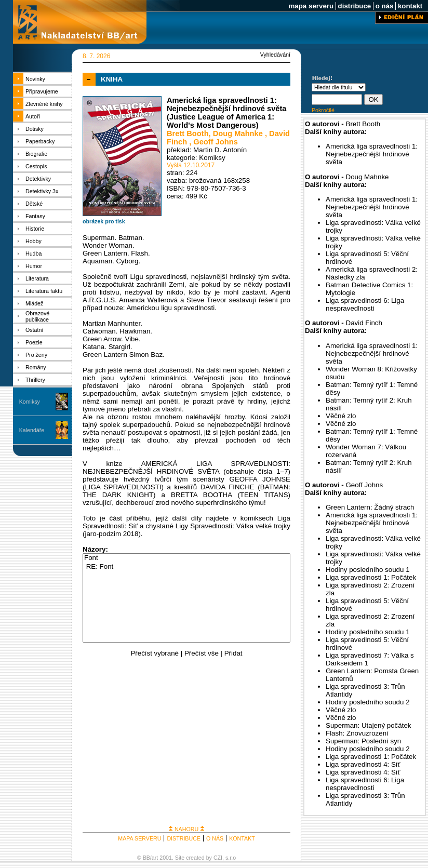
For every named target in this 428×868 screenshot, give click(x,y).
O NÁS (215, 838)
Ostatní (34, 330)
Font (186, 558)
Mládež (34, 303)
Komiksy (30, 402)
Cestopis (36, 166)
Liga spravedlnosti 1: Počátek (371, 577)
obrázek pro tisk (104, 221)
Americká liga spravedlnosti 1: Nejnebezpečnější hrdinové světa (372, 154)
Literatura (37, 278)
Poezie (34, 342)
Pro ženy (36, 355)
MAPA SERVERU (139, 838)
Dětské (34, 204)
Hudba (34, 253)
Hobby (34, 241)
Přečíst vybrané (155, 653)
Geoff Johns (216, 142)
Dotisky (35, 129)
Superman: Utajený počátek (368, 725)
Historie (35, 229)
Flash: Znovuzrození (357, 733)
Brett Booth (188, 133)
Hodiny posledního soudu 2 (368, 702)
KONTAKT (242, 838)
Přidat (233, 653)
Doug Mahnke (239, 133)
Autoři (33, 116)
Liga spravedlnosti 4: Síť (363, 764)
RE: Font (186, 567)
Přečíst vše (202, 653)
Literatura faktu (44, 291)
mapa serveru (311, 6)
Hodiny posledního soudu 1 (368, 570)
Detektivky (38, 179)
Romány (36, 367)
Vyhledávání (275, 55)
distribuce (355, 6)
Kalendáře (32, 430)
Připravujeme (42, 91)
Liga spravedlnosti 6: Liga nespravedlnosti (365, 304)
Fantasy (35, 216)
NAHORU (186, 829)
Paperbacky (40, 141)
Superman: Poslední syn (363, 741)
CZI (218, 858)
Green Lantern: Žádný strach (370, 507)
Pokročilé (323, 110)
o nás (384, 6)
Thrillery (35, 380)
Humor (34, 266)
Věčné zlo (341, 416)
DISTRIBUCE (184, 838)
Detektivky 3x (42, 191)
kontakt (410, 6)
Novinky (35, 79)
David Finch (364, 323)
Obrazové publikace (37, 316)
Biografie (36, 154)
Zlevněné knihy (44, 104)
